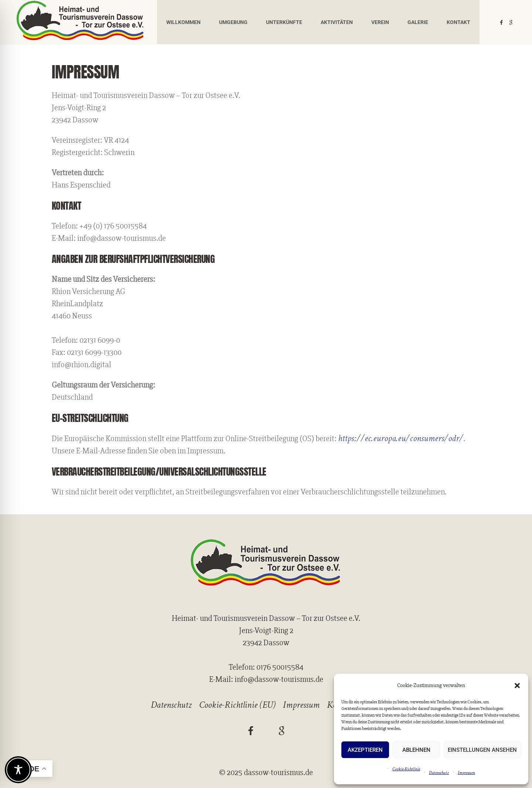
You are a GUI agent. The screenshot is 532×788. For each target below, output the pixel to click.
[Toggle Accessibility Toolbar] (18, 770)
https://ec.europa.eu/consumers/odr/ (401, 438)
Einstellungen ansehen (482, 750)
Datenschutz (439, 773)
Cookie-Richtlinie (406, 769)
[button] (517, 686)
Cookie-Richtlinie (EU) (237, 705)
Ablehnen (416, 750)
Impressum (466, 773)
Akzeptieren (365, 750)
